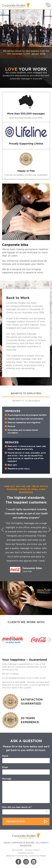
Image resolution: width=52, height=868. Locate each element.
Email (5, 767)
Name (5, 756)
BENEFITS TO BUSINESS (26, 401)
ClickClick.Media (37, 856)
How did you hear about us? (18, 807)
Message (7, 779)
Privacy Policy (32, 850)
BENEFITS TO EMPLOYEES (26, 393)
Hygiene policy (26, 853)
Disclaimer (17, 850)
